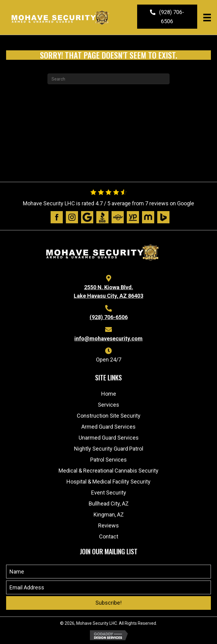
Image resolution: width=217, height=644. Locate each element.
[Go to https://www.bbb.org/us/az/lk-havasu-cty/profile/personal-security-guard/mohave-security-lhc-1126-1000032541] (102, 217)
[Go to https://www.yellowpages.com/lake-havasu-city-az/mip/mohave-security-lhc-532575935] (133, 217)
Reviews (108, 525)
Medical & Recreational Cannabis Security (108, 471)
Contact (109, 536)
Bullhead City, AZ (109, 504)
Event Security (109, 493)
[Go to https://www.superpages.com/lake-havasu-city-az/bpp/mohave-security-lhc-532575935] (118, 217)
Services (108, 405)
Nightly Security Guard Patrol (109, 449)
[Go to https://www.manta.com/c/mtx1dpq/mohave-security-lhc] (148, 217)
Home (109, 394)
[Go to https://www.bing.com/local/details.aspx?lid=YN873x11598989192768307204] (163, 217)
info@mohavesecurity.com (108, 338)
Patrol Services (108, 460)
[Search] (108, 79)
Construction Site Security (109, 416)
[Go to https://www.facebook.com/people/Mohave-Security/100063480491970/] (57, 217)
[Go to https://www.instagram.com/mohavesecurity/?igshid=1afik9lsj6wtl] (72, 217)
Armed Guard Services (108, 427)
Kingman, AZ (109, 514)
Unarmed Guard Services (109, 438)
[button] (167, 17)
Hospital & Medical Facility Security (108, 482)
